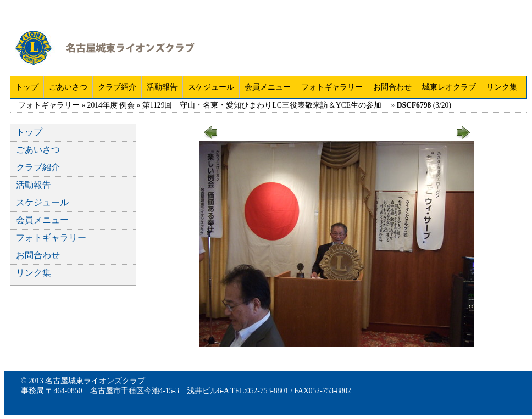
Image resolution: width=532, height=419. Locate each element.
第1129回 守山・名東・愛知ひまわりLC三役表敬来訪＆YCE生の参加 (266, 105)
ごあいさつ (68, 87)
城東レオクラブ (449, 87)
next (463, 128)
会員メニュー (268, 87)
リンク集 (502, 87)
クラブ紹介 (117, 87)
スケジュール (211, 87)
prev (211, 128)
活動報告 (162, 87)
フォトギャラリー (332, 87)
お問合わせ (392, 87)
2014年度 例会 (111, 105)
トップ (27, 87)
